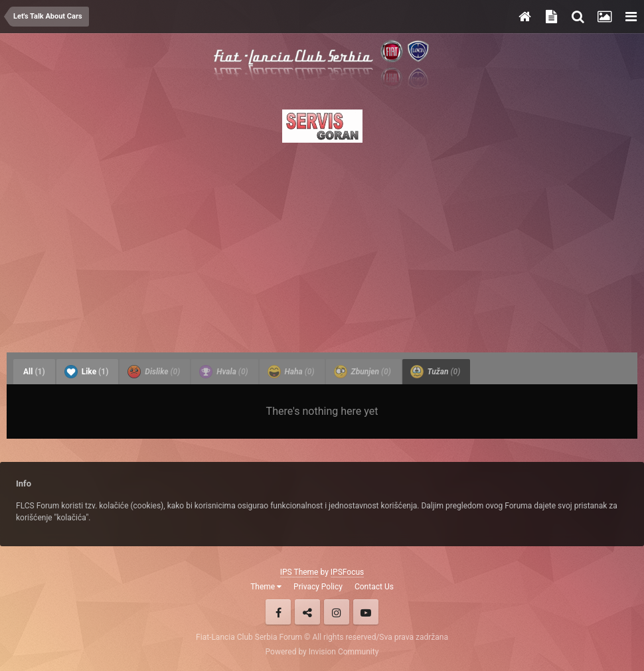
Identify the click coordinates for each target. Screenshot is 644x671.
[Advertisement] (322, 244)
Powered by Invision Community (322, 652)
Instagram (337, 612)
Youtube (366, 612)
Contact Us (374, 587)
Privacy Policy (318, 587)
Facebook (278, 612)
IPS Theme (299, 572)
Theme (266, 587)
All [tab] (34, 372)
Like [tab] (87, 372)
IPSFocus (347, 572)
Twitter (307, 612)
